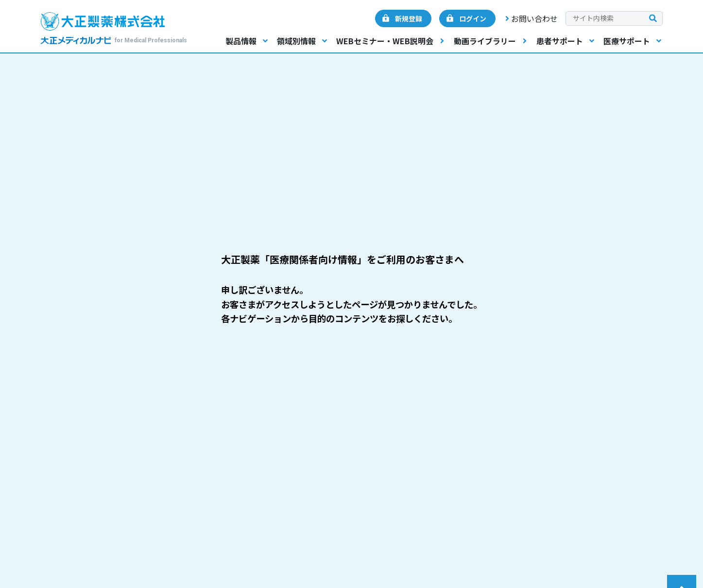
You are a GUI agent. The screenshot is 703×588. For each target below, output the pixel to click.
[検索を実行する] (653, 19)
